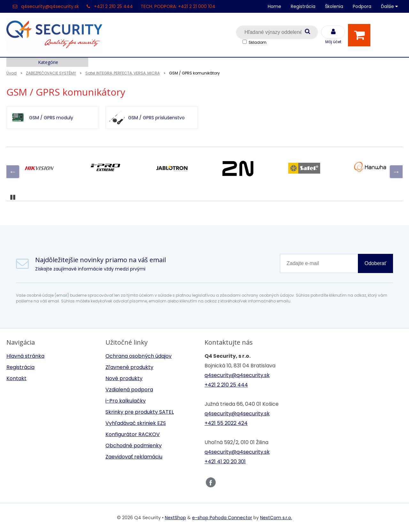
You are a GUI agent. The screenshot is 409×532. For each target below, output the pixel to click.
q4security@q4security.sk (50, 6)
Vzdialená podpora (129, 390)
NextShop (175, 518)
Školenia (334, 6)
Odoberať (375, 263)
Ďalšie (389, 6)
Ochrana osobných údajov (139, 356)
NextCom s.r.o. (276, 518)
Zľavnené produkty (129, 367)
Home (274, 6)
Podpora (362, 6)
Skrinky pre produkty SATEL (140, 412)
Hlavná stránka (25, 356)
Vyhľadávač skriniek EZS (136, 423)
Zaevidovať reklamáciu (134, 457)
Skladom (258, 42)
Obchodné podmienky (134, 446)
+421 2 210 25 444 (113, 6)
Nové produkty (124, 378)
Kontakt (16, 378)
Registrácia (303, 6)
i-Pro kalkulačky (126, 401)
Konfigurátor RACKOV (133, 434)
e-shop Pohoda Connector (222, 518)
